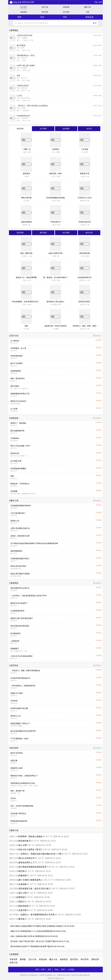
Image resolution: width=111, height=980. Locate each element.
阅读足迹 (89, 17)
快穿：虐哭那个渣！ (18, 791)
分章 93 (46, 849)
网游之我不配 (26, 198)
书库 (65, 17)
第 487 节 (66, 854)
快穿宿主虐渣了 (85, 302)
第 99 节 (29, 897)
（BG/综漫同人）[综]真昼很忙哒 (23, 686)
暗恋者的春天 (25, 841)
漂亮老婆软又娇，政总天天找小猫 (33, 889)
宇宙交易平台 (55, 222)
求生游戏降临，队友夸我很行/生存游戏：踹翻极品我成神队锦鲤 (36, 302)
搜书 (101, 2)
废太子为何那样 (17, 363)
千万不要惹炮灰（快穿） (20, 739)
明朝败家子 (15, 649)
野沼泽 (22, 871)
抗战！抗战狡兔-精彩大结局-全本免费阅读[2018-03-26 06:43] (34, 936)
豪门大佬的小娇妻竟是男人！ (31, 880)
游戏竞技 (24, 12)
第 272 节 (49, 880)
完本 (42, 17)
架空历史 (45, 12)
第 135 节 (29, 919)
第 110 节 (29, 871)
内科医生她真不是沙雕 (19, 708)
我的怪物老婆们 (17, 551)
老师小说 (14, 902)
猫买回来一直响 (55, 173)
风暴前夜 (23, 876)
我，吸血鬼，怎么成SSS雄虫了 (55, 277)
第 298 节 (53, 889)
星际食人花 (15, 521)
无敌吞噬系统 (16, 371)
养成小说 (14, 849)
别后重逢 (14, 889)
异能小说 (14, 836)
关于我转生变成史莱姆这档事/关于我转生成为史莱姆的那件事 (34, 543)
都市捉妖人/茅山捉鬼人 (55, 302)
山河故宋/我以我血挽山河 (20, 678)
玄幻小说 (45, 7)
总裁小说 (14, 845)
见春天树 (23, 910)
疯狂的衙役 (24, 906)
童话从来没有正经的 (18, 566)
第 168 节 (59, 915)
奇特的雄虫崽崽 (17, 356)
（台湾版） (71, 969)
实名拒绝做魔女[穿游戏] (55, 198)
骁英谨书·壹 (85, 173)
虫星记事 (14, 761)
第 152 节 (31, 884)
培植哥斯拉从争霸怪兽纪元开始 (23, 783)
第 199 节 (31, 893)
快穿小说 (14, 867)
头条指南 (23, 884)
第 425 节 (47, 836)
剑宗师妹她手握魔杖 (18, 468)
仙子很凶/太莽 (16, 461)
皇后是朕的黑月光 (85, 277)
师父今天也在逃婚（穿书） (21, 446)
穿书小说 (14, 876)
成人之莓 (23, 845)
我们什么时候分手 (27, 858)
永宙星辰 (55, 149)
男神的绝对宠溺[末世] (19, 821)
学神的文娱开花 (85, 222)
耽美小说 (14, 919)
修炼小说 (14, 854)
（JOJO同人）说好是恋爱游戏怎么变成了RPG (28, 596)
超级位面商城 (26, 222)
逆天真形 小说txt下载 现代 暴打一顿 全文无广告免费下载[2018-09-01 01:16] (40, 941)
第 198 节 (31, 876)
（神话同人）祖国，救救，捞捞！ (85, 326)
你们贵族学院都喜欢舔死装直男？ (33, 867)
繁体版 (23, 959)
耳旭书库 (13, 959)
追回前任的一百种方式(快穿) (55, 326)
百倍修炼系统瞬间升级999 (21, 506)
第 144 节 (39, 858)
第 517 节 (31, 910)
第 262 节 (29, 902)
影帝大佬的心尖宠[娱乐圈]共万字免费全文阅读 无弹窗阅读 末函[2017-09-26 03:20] (42, 926)
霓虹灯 (22, 902)
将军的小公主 (16, 716)
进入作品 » (97, 336)
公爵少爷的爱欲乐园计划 (20, 528)
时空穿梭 (14, 915)
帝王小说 (14, 906)
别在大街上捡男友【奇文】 (30, 849)
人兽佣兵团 (15, 641)
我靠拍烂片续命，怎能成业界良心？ (24, 776)
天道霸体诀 (15, 438)
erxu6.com (22, 2)
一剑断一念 (26, 149)
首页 (37, 969)
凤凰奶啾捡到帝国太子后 (20, 394)
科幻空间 (66, 12)
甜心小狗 (23, 893)
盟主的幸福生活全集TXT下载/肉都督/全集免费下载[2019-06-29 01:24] (37, 946)
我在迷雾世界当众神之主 (20, 588)
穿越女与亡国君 (17, 693)
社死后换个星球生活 (18, 813)
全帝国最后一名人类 (18, 348)
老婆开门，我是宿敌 (18, 423)
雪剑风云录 (15, 453)
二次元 (13, 897)
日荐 (87, 12)
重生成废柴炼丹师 (17, 431)
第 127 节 (33, 906)
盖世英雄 (26, 173)
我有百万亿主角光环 (18, 401)
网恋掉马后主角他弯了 (19, 603)
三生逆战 (85, 149)
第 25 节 (35, 841)
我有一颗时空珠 (26, 253)
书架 (96, 2)
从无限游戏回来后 (17, 611)
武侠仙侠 (66, 7)
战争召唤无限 (85, 253)
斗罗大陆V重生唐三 (18, 513)
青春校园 (14, 880)
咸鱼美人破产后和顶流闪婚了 (22, 618)
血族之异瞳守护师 (55, 253)
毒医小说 (14, 884)
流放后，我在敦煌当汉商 (20, 536)
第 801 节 (53, 867)
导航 (56, 969)
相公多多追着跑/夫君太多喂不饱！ (24, 731)
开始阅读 (99, 340)
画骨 (12, 476)
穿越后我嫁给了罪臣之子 (20, 723)
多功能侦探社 (16, 633)
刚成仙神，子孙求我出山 (20, 484)
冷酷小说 (14, 893)
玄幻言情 (14, 841)
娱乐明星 (14, 863)
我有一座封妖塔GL (18, 378)
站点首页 (24, 7)
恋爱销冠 (21, 897)
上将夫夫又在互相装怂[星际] (21, 656)
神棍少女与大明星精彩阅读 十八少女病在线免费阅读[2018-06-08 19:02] (38, 931)
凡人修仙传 (15, 341)
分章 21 (30, 845)
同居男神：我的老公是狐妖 (30, 836)
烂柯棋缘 (14, 491)
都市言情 (14, 858)
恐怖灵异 (95, 959)
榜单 (20, 17)
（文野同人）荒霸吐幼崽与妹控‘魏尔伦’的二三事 (40, 854)
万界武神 (14, 701)
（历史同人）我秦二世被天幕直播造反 (25, 670)
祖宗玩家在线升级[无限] (20, 626)
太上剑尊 (14, 409)
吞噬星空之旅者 (17, 768)
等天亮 (13, 798)
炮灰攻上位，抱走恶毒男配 (26, 277)
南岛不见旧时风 (17, 753)
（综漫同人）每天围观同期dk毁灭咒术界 (37, 915)
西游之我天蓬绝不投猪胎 (20, 574)
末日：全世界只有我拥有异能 (22, 806)
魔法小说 (87, 7)
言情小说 (14, 871)
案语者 (22, 919)
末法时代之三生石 (85, 198)
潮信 (26, 326)
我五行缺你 (15, 386)
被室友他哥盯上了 (27, 863)
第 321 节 (39, 863)
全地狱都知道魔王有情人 (20, 559)
